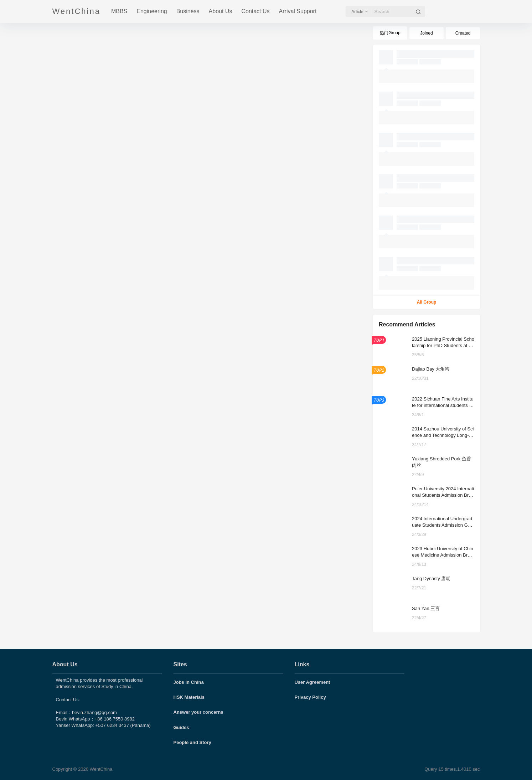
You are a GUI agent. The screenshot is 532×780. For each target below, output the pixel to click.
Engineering (152, 11)
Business (188, 11)
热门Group (390, 33)
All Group (426, 302)
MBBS (119, 11)
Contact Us (255, 11)
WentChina (100, 769)
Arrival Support (298, 11)
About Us (221, 11)
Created (463, 33)
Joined (426, 33)
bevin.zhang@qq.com (94, 712)
